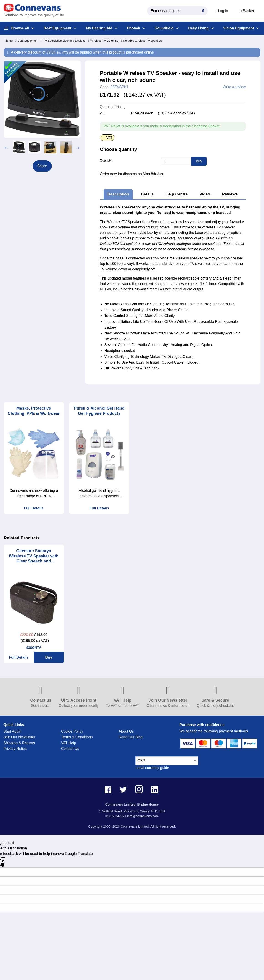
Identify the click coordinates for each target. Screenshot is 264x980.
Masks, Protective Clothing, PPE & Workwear (34, 411)
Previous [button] (7, 147)
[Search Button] (203, 10)
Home (9, 41)
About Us (126, 731)
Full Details (34, 508)
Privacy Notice (15, 749)
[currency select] (167, 761)
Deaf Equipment (27, 41)
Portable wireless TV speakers (142, 41)
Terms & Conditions (77, 737)
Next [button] (77, 147)
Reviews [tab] (230, 194)
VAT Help (69, 743)
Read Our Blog (131, 737)
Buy (49, 657)
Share (42, 166)
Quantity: (106, 160)
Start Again (12, 731)
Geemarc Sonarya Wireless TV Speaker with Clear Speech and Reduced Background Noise (34, 556)
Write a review (234, 87)
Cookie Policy (72, 731)
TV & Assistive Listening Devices (63, 41)
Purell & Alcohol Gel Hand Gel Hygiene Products (99, 411)
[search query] (177, 11)
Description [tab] (118, 194)
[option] (19, 147)
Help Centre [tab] (177, 194)
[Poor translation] (3, 862)
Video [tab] (205, 194)
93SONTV (34, 648)
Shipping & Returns (19, 743)
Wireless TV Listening (103, 41)
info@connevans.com (143, 816)
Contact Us (70, 749)
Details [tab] (147, 194)
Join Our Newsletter (19, 737)
